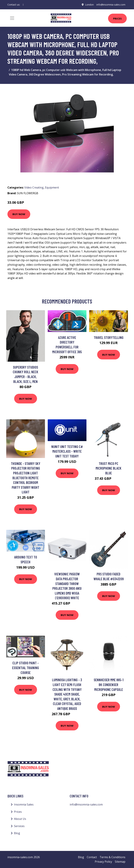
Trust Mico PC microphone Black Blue (108, 468)
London (89, 5)
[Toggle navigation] (12, 18)
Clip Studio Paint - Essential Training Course (26, 668)
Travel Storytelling (109, 337)
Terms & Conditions (112, 857)
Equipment (52, 187)
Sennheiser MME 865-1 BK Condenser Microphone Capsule (109, 684)
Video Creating (34, 187)
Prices (117, 18)
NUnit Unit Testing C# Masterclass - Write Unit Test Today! (67, 451)
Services (19, 826)
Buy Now (19, 214)
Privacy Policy (103, 862)
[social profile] (23, 5)
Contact (92, 857)
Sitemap (120, 862)
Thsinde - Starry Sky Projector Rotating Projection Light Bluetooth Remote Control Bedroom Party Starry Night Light (26, 478)
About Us (20, 819)
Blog (17, 833)
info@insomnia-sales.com (111, 5)
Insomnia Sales (24, 804)
